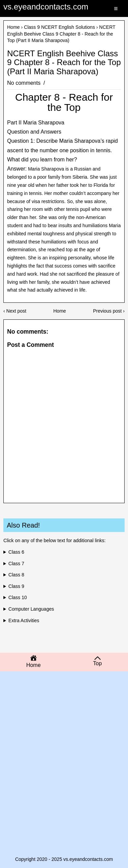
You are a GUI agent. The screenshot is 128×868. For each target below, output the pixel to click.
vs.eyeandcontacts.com (46, 7)
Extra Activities (24, 620)
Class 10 (18, 597)
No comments (25, 83)
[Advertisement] (64, 726)
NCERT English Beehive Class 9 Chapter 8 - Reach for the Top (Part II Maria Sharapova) (64, 63)
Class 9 (16, 586)
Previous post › (109, 311)
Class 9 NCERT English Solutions (60, 27)
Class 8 (16, 575)
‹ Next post (15, 311)
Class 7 (16, 564)
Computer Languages (31, 609)
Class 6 (16, 552)
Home (13, 27)
